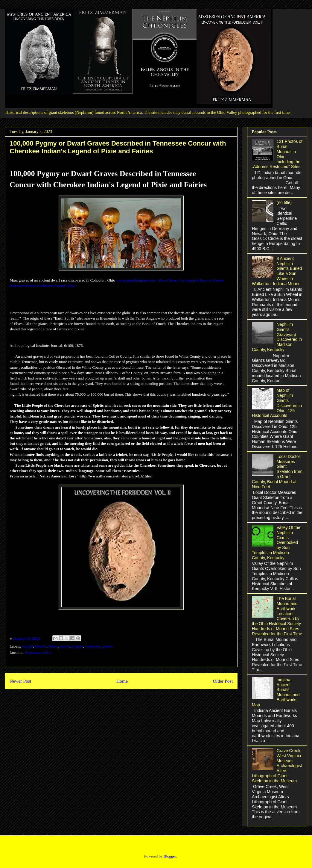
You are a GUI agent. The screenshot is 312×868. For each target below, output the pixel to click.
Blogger (170, 856)
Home (122, 681)
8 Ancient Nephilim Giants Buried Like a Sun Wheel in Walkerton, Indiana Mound (277, 271)
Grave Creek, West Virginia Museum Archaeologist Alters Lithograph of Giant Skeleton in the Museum (277, 766)
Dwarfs (41, 646)
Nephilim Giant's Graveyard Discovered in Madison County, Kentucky (277, 337)
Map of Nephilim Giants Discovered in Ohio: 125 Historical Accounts (277, 403)
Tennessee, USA (38, 652)
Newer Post (20, 681)
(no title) (284, 202)
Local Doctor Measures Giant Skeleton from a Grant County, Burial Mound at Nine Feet (277, 472)
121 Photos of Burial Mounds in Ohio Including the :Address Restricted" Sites (277, 154)
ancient (28, 646)
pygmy (78, 646)
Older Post (223, 681)
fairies (53, 646)
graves (65, 646)
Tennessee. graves (99, 646)
